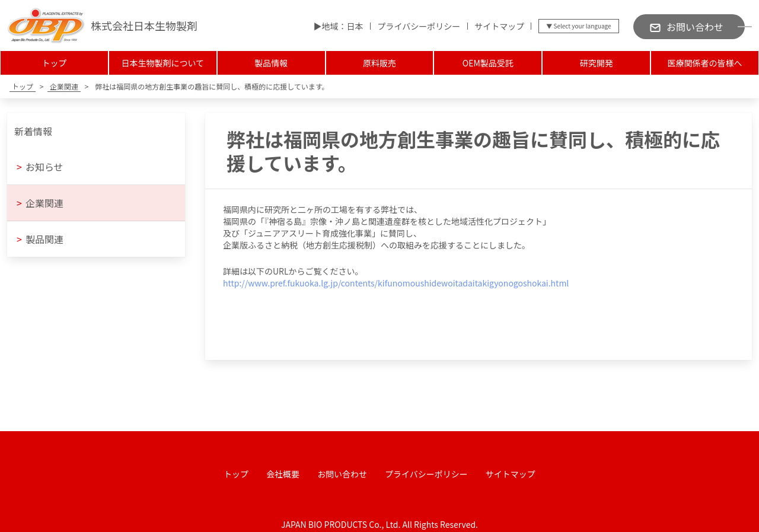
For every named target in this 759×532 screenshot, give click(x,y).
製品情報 (271, 63)
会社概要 (283, 474)
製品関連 (40, 239)
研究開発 (597, 63)
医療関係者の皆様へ (705, 63)
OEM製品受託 (488, 63)
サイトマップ (499, 26)
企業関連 (40, 203)
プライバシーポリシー (419, 26)
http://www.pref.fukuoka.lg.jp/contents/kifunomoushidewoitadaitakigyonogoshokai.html (396, 283)
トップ (54, 63)
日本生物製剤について (162, 63)
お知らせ (40, 167)
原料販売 (379, 63)
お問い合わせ (342, 474)
